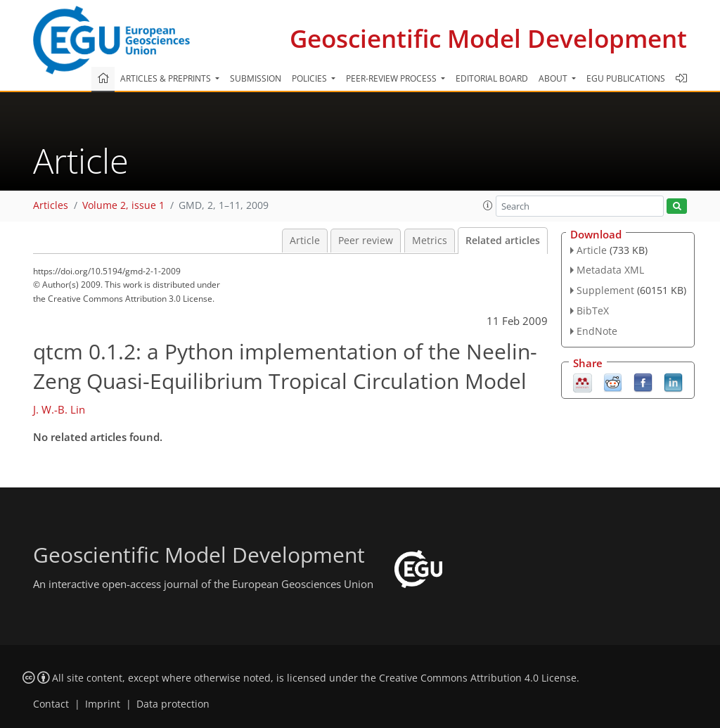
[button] (488, 205)
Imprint (103, 704)
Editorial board (492, 78)
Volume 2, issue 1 (123, 205)
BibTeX (593, 311)
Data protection (173, 704)
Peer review (366, 241)
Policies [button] (310, 78)
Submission (256, 78)
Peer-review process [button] (392, 78)
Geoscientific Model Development (488, 38)
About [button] (554, 78)
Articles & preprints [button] (167, 78)
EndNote (597, 331)
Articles (51, 205)
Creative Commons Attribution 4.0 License (478, 678)
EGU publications (626, 78)
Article (305, 241)
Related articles (503, 241)
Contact (51, 704)
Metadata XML (610, 270)
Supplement (605, 290)
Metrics (430, 241)
